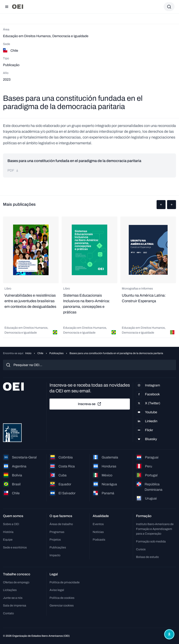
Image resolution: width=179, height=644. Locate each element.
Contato (8, 613)
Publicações (56, 353)
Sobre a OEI (11, 524)
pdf (13, 170)
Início (28, 353)
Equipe (8, 540)
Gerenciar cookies (62, 605)
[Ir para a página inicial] (18, 7)
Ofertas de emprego (16, 582)
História (8, 532)
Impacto (55, 555)
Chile (40, 353)
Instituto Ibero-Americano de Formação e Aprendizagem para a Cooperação (155, 529)
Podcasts (99, 540)
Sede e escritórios (15, 547)
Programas (57, 532)
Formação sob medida (151, 541)
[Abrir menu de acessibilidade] (169, 634)
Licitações (10, 590)
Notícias (98, 532)
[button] (161, 205)
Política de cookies (62, 598)
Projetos (55, 540)
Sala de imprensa (15, 605)
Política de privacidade (65, 582)
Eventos (98, 524)
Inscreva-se (90, 404)
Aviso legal (57, 590)
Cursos (141, 549)
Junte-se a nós (13, 598)
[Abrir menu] (7, 7)
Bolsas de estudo (147, 557)
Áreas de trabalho (61, 524)
